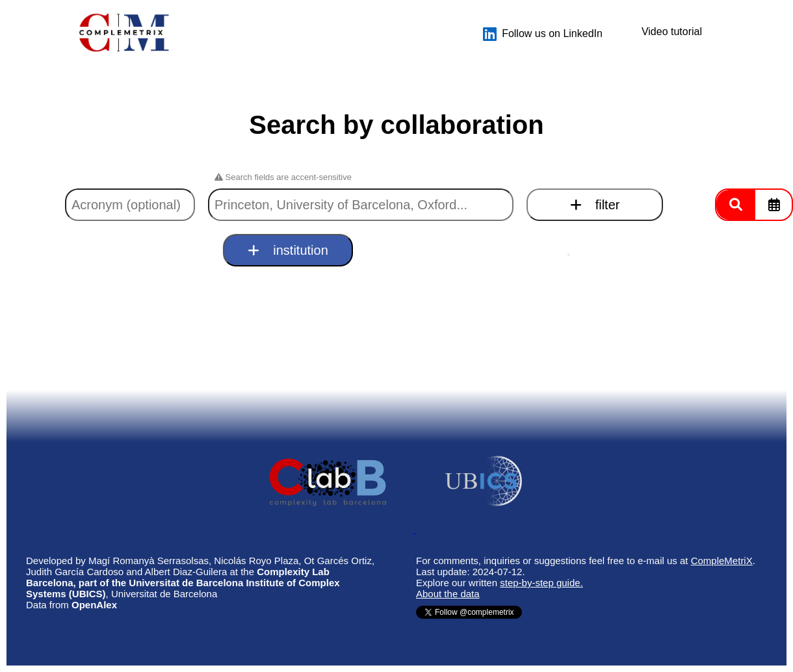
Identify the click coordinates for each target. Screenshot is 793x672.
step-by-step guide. (541, 583)
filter (595, 205)
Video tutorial (672, 32)
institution (288, 250)
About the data (448, 594)
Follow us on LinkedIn (543, 34)
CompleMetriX (722, 561)
